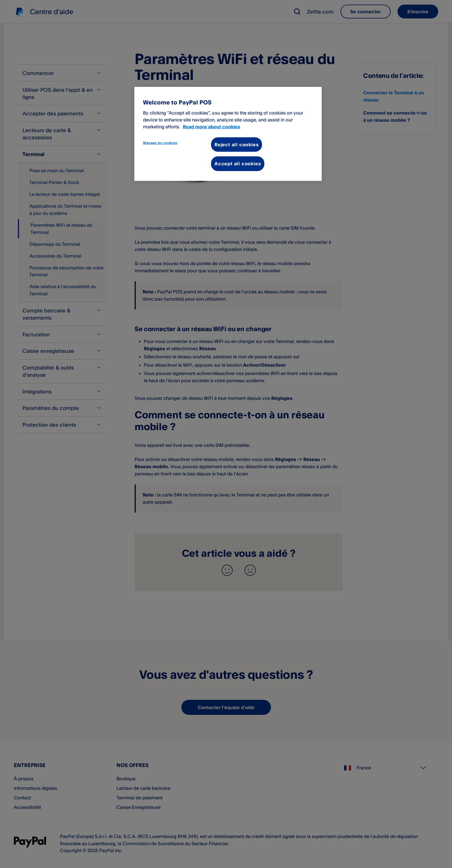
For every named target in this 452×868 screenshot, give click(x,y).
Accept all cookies (238, 164)
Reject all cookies (237, 145)
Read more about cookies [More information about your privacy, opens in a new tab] (211, 127)
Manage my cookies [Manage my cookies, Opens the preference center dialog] (160, 143)
